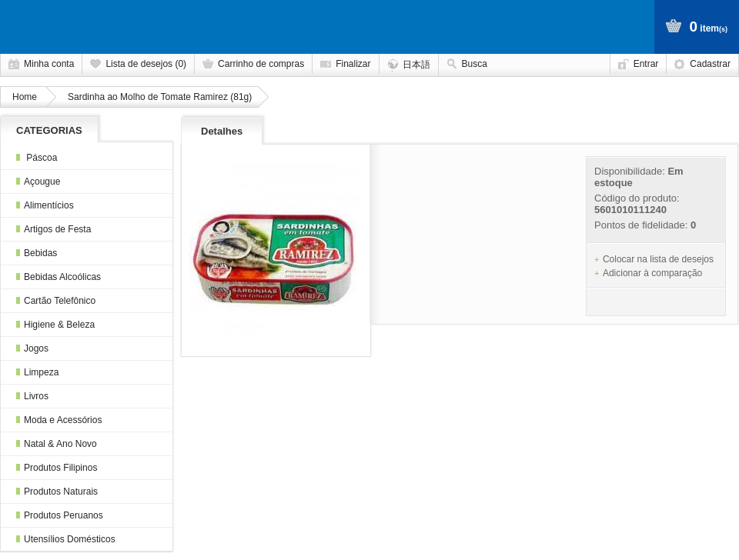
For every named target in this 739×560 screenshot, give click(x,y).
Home (25, 97)
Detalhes (222, 131)
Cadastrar (710, 64)
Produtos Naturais (57, 492)
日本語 (416, 65)
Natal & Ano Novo (57, 444)
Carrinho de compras (261, 64)
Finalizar (353, 64)
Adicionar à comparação (652, 273)
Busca (475, 64)
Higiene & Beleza (55, 325)
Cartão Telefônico (56, 301)
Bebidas (37, 253)
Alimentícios (45, 205)
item (708, 27)
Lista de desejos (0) (146, 64)
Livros (32, 396)
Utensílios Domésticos (66, 539)
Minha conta (49, 64)
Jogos (32, 348)
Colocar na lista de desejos (658, 259)
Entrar (646, 64)
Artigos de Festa (54, 229)
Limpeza (37, 372)
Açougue (38, 182)
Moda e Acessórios (59, 420)
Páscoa (37, 158)
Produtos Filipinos (57, 468)
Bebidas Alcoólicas (59, 277)
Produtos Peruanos (60, 515)
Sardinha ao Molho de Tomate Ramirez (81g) (160, 97)
